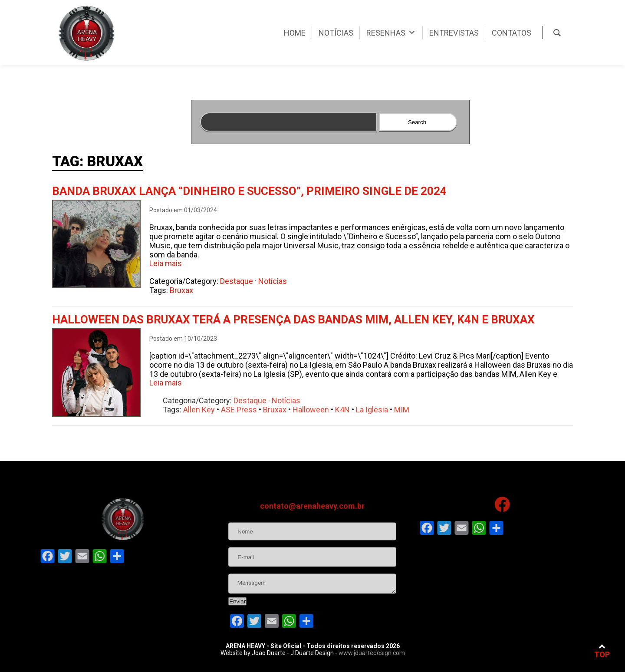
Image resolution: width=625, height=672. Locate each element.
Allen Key (228, 410)
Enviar (237, 630)
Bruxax (184, 290)
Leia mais (166, 263)
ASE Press (268, 410)
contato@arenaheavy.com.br (312, 535)
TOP (602, 651)
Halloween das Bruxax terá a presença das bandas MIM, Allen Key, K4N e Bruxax (293, 320)
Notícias (276, 281)
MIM (430, 410)
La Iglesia (401, 410)
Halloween (339, 410)
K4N (371, 410)
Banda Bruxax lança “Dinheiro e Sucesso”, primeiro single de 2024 (249, 191)
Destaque (240, 281)
